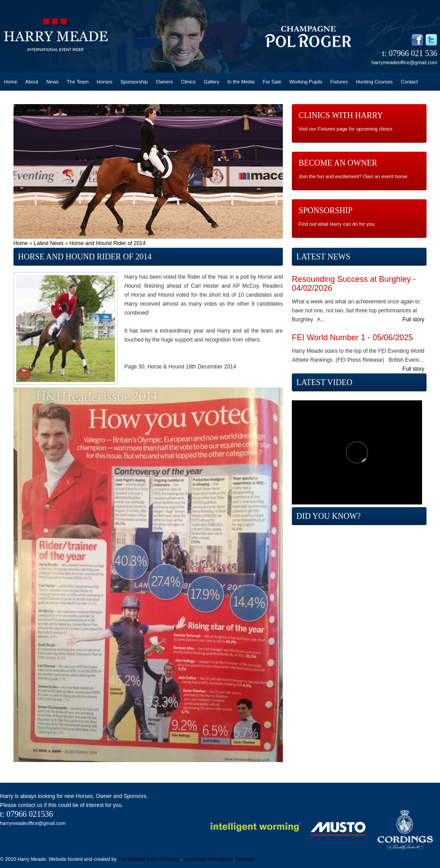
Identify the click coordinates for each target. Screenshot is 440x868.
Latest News (48, 243)
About (32, 82)
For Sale (272, 82)
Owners (164, 82)
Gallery (212, 82)
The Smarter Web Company (149, 859)
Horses (104, 82)
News (53, 82)
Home (11, 82)
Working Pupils (306, 82)
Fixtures (339, 82)
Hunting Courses (374, 82)
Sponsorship (134, 82)
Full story (413, 320)
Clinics (188, 82)
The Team (78, 82)
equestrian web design (208, 859)
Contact (409, 82)
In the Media (241, 82)
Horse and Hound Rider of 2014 (108, 243)
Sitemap (245, 859)
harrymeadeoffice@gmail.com (405, 62)
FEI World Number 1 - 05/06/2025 (352, 338)
